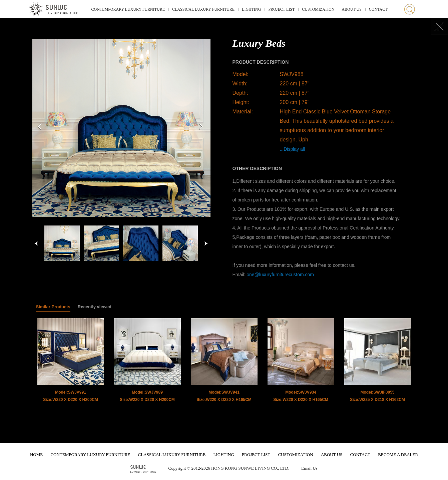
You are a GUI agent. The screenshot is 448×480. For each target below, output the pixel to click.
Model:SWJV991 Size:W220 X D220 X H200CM (71, 396)
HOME (36, 454)
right (206, 244)
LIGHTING (251, 9)
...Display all (292, 149)
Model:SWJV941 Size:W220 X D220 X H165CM (224, 396)
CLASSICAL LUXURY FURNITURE (203, 9)
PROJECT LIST (281, 9)
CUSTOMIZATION (318, 9)
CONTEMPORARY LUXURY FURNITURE (128, 9)
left (36, 244)
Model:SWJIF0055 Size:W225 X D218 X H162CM (377, 396)
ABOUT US (351, 9)
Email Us (309, 468)
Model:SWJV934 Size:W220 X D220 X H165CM (301, 396)
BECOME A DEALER (398, 454)
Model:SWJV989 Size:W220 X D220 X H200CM (147, 396)
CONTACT (378, 9)
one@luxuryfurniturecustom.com (280, 275)
